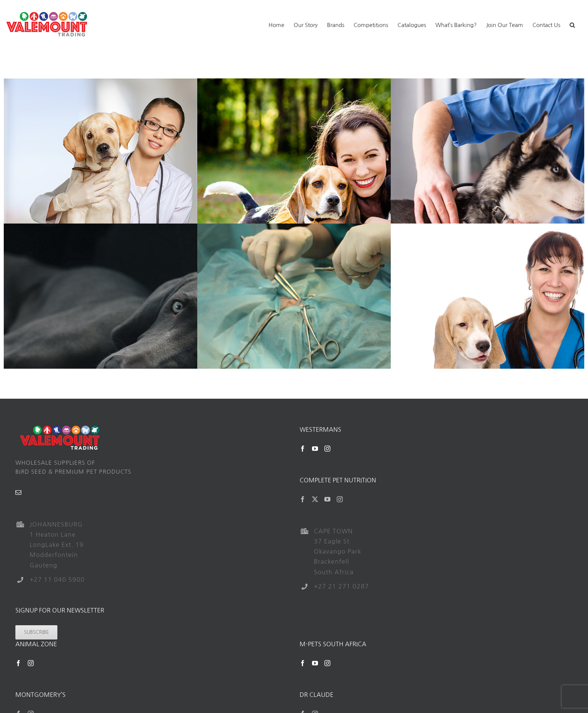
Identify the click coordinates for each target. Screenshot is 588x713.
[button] (572, 24)
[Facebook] (303, 449)
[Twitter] (315, 499)
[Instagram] (328, 449)
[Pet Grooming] (342, 83)
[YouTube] (315, 449)
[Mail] (19, 492)
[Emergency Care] (149, 83)
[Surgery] (342, 228)
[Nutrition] (149, 228)
